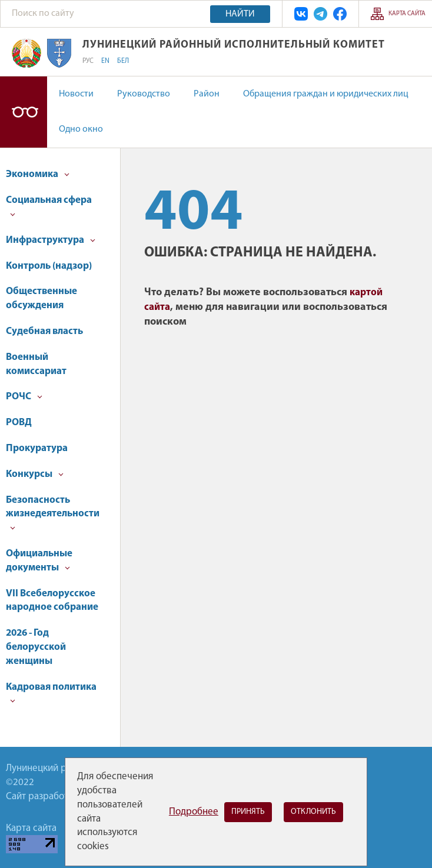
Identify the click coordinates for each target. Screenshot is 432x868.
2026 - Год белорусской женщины (36, 647)
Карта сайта (407, 14)
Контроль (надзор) (49, 266)
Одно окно (81, 129)
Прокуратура (37, 448)
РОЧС (24, 397)
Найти (240, 14)
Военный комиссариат (36, 364)
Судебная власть (44, 331)
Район (207, 94)
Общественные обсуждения (41, 298)
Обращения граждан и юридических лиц (326, 94)
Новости (76, 94)
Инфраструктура (51, 240)
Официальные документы (39, 561)
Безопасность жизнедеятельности (53, 513)
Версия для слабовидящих (24, 112)
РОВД (19, 423)
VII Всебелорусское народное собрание (52, 601)
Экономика (38, 174)
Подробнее (194, 812)
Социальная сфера (49, 206)
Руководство (144, 94)
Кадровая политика (51, 693)
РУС (88, 61)
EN (105, 61)
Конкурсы (35, 474)
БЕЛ (123, 61)
